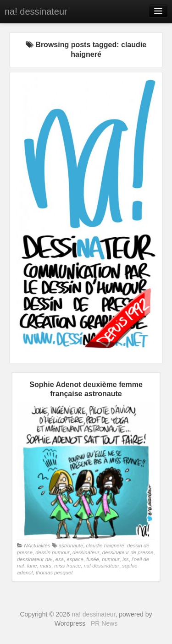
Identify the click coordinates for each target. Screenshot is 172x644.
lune (32, 566)
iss (126, 559)
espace (75, 559)
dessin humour (52, 552)
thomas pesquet (54, 573)
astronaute (71, 546)
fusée (93, 559)
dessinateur (86, 552)
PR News (104, 623)
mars (46, 566)
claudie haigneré (105, 546)
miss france (67, 566)
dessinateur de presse (128, 552)
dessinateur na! (35, 559)
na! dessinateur (36, 11)
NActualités (37, 546)
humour (111, 559)
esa (60, 559)
